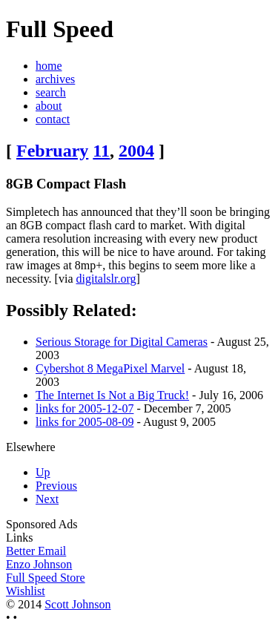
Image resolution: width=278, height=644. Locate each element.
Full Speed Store (46, 578)
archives (55, 79)
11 (101, 151)
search (51, 92)
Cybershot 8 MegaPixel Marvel (110, 368)
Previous (56, 486)
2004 (136, 151)
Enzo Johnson (39, 564)
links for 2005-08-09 (85, 422)
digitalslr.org (106, 279)
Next (47, 499)
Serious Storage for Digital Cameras (122, 342)
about (49, 106)
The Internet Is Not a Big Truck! (112, 395)
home (49, 66)
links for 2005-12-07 (85, 408)
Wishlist (26, 591)
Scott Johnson (77, 604)
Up (43, 472)
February (52, 151)
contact (53, 119)
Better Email (36, 551)
